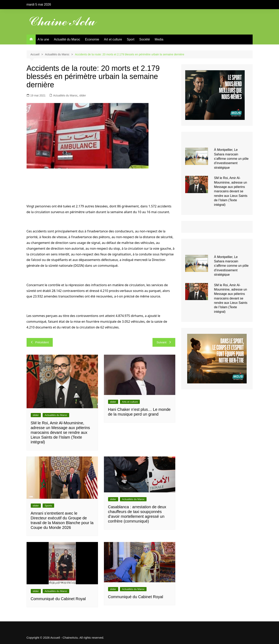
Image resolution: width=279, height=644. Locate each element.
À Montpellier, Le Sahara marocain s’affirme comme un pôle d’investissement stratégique (231, 159)
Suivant (164, 342)
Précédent (40, 342)
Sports (48, 506)
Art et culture (113, 39)
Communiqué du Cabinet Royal (58, 599)
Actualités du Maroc (65, 95)
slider (83, 95)
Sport (131, 39)
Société (144, 39)
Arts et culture (130, 402)
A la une (43, 39)
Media (159, 39)
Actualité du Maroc (67, 39)
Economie (92, 39)
